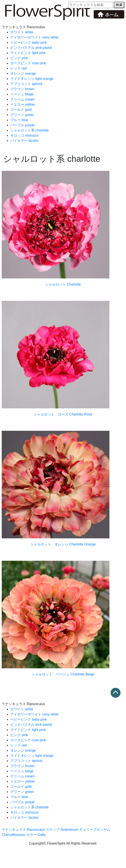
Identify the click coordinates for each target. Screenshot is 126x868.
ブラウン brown (22, 89)
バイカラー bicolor (25, 141)
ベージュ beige (22, 94)
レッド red (19, 68)
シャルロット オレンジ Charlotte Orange (63, 544)
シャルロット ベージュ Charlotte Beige (63, 674)
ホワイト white (22, 32)
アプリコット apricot (26, 84)
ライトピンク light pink (28, 53)
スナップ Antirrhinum (62, 830)
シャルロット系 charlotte (30, 130)
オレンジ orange (23, 73)
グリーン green (22, 115)
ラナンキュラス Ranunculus (23, 830)
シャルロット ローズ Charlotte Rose (63, 414)
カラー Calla (36, 835)
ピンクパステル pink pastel (31, 48)
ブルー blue (19, 120)
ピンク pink (19, 58)
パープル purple (23, 125)
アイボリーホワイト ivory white (34, 37)
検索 (119, 5)
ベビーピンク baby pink (29, 42)
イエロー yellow (23, 104)
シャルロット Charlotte (63, 284)
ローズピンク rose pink (28, 63)
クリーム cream (23, 99)
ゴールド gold (21, 110)
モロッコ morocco (24, 135)
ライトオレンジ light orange (32, 79)
